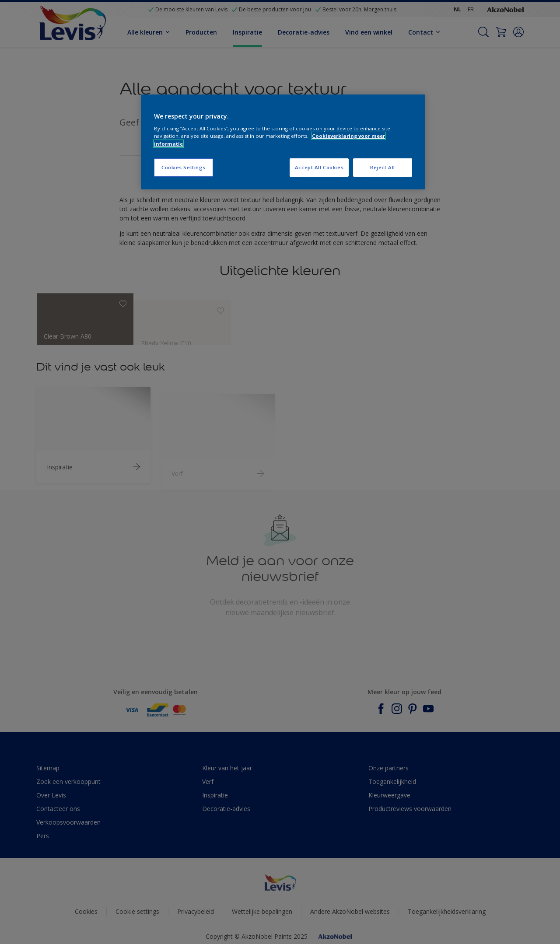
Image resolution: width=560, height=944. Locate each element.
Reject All (383, 167)
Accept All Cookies (319, 167)
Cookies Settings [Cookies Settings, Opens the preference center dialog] (184, 167)
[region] (283, 142)
